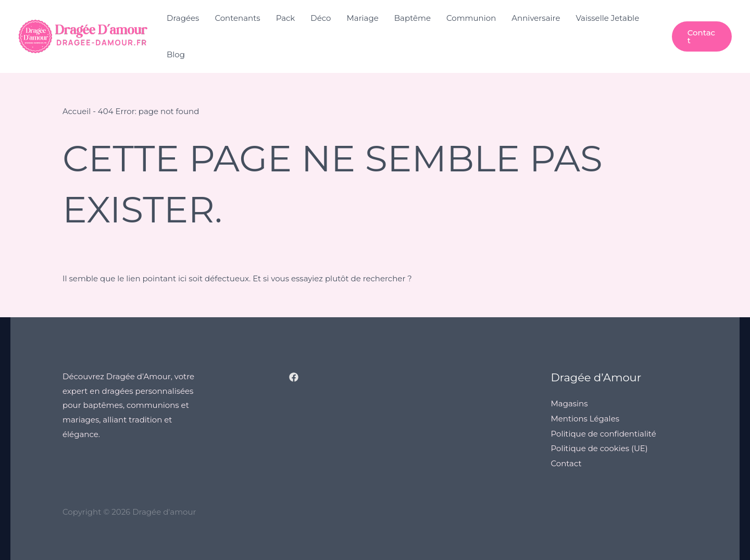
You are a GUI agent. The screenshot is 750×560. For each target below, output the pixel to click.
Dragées (183, 18)
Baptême (413, 18)
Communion (471, 18)
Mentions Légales (585, 418)
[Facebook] (294, 377)
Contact (566, 461)
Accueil (77, 111)
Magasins (570, 403)
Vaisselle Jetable (607, 18)
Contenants (237, 18)
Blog (176, 54)
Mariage (363, 18)
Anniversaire (536, 18)
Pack (286, 18)
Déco (321, 18)
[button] (702, 36)
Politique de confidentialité (604, 432)
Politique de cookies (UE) (600, 447)
